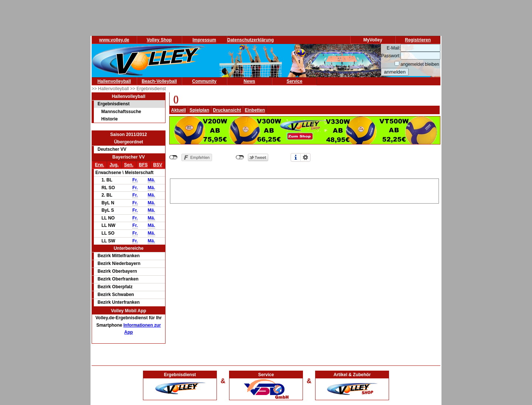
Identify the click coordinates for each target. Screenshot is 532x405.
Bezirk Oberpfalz (115, 287)
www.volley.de (114, 40)
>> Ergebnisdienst (148, 89)
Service (295, 81)
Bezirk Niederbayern (119, 263)
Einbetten (255, 110)
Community (204, 81)
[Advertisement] (304, 190)
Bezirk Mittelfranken (119, 256)
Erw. (100, 165)
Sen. (129, 165)
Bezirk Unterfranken (119, 302)
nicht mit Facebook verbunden (173, 157)
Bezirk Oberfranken (118, 279)
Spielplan (199, 110)
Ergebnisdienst (114, 104)
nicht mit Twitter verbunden (240, 157)
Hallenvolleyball (114, 81)
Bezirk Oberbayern (117, 271)
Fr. (135, 180)
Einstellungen (306, 157)
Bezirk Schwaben (116, 295)
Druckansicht (227, 110)
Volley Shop (159, 40)
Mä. (151, 180)
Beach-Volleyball (159, 81)
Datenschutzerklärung (250, 40)
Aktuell (178, 110)
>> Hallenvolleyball (111, 89)
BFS (143, 165)
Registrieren (418, 40)
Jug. (114, 165)
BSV (158, 165)
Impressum (204, 40)
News (249, 81)
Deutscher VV (112, 149)
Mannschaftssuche (121, 112)
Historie (110, 119)
